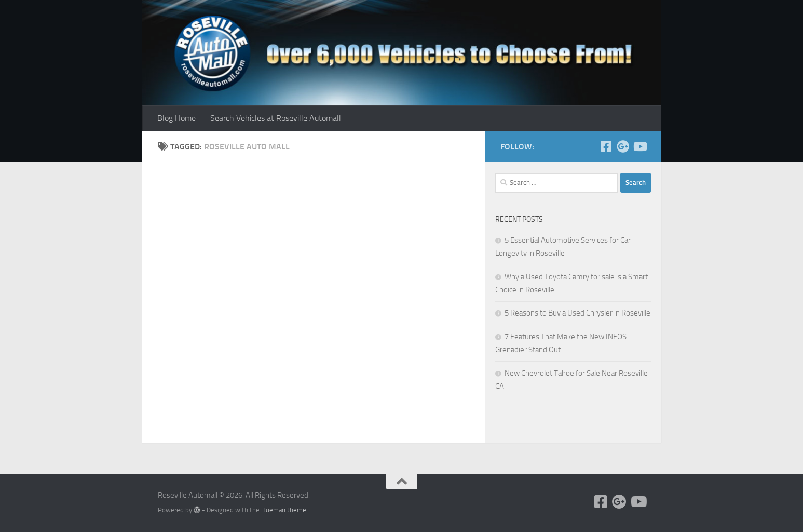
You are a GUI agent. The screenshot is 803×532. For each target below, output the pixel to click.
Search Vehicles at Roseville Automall (276, 118)
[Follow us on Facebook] (606, 146)
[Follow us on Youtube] (639, 146)
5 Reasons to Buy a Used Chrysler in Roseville (577, 313)
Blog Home (176, 118)
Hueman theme (284, 510)
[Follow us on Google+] (623, 146)
